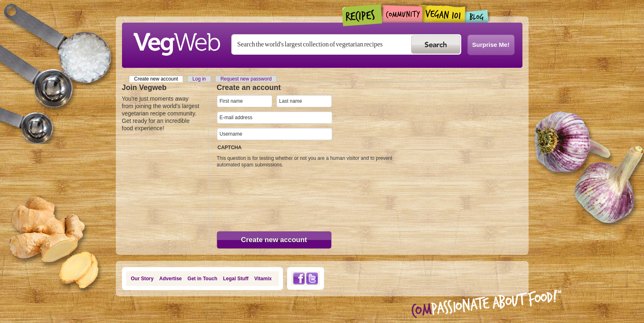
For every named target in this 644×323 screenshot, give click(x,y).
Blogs (477, 16)
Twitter (312, 278)
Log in (199, 79)
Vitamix (263, 279)
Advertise (171, 279)
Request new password (246, 79)
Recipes (362, 15)
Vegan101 (444, 14)
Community (402, 14)
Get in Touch (202, 279)
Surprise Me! (491, 45)
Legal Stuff (236, 279)
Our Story (142, 279)
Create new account (159, 79)
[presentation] (251, 198)
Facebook (299, 278)
